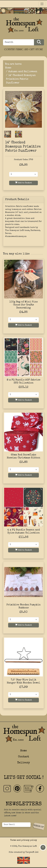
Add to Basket (23, 183)
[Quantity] (23, 320)
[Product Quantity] (23, 174)
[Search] (19, 42)
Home (8, 68)
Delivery (24, 763)
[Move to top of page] (43, 847)
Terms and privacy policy (24, 840)
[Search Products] (39, 42)
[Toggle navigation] (42, 4)
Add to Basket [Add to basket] (23, 325)
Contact (23, 757)
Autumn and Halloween (23, 72)
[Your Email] (16, 825)
